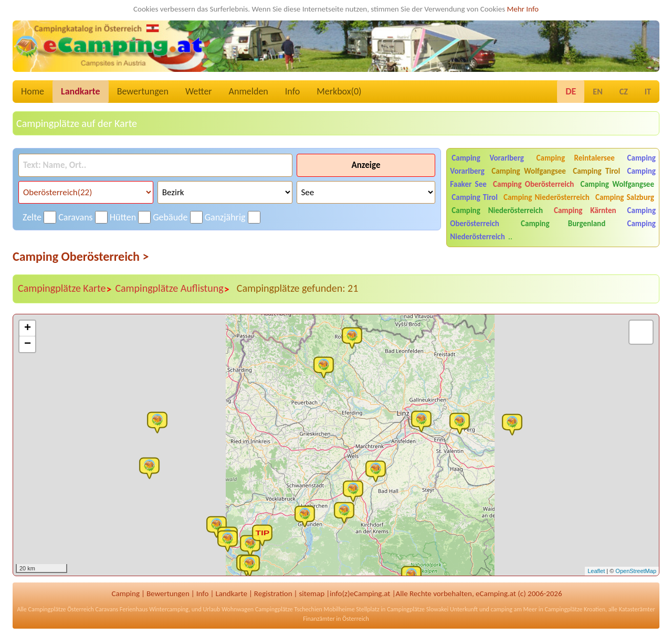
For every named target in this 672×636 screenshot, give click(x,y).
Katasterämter (637, 609)
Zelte (32, 217)
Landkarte (81, 91)
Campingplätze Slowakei (418, 609)
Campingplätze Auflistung (172, 289)
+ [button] (28, 328)
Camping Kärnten (585, 210)
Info (293, 91)
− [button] (28, 344)
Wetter (199, 91)
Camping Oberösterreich (533, 184)
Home (33, 91)
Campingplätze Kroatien (575, 609)
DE (571, 91)
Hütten (123, 217)
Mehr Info (523, 9)
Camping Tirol (596, 171)
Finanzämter (319, 619)
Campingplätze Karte (65, 289)
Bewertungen (143, 91)
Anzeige (366, 165)
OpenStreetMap (636, 571)
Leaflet (596, 571)
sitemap (312, 593)
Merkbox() (339, 91)
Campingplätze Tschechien (289, 609)
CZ (624, 92)
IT (648, 92)
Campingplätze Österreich (61, 609)
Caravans (75, 217)
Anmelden (249, 91)
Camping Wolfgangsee (529, 171)
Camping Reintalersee (576, 158)
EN (597, 92)
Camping (126, 593)
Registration (273, 593)
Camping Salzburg (625, 197)
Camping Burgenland (563, 224)
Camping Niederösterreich (547, 197)
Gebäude (170, 217)
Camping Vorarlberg (488, 158)
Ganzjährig (225, 217)
